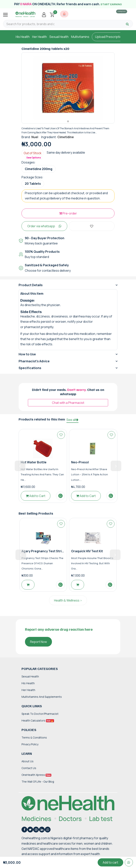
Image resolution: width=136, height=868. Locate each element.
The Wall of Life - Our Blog (38, 785)
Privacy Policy (30, 748)
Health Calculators (38, 724)
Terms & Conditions (34, 741)
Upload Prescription (109, 37)
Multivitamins (80, 37)
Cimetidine (66, 140)
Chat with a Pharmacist (68, 406)
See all (72, 423)
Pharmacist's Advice (34, 364)
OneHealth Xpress (36, 778)
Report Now (38, 645)
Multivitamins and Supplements (42, 700)
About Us (28, 765)
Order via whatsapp (44, 229)
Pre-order (68, 217)
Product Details (31, 288)
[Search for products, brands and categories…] (30, 24)
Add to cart (110, 862)
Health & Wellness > (68, 604)
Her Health (40, 37)
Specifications (30, 371)
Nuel (35, 140)
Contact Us (29, 771)
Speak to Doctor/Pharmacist (40, 717)
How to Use (27, 358)
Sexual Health (59, 37)
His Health (23, 37)
